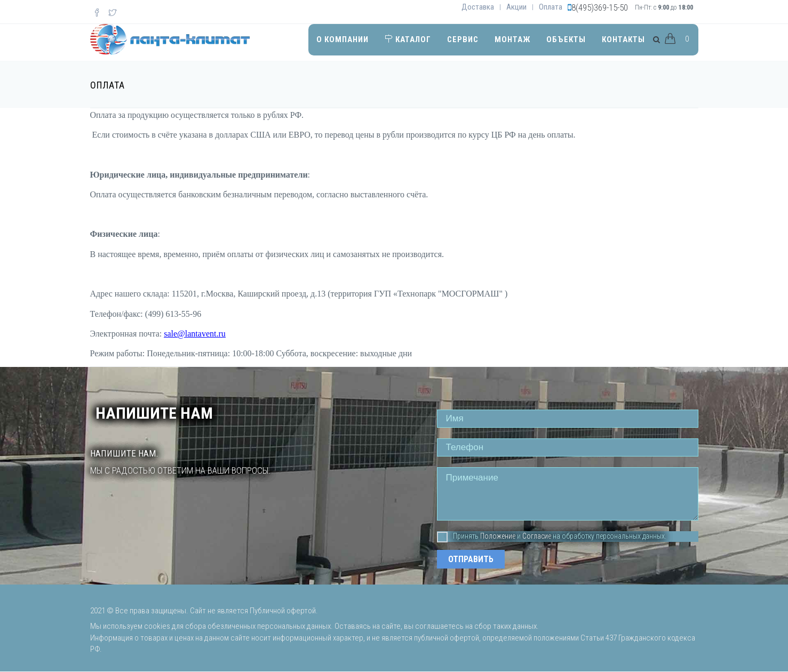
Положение (498, 536)
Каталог (408, 39)
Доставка (478, 7)
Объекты (566, 39)
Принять (458, 537)
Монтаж (512, 39)
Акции (516, 7)
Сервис (463, 39)
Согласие (537, 536)
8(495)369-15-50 (600, 7)
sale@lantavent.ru (195, 334)
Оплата (551, 7)
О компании (343, 39)
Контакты (623, 39)
